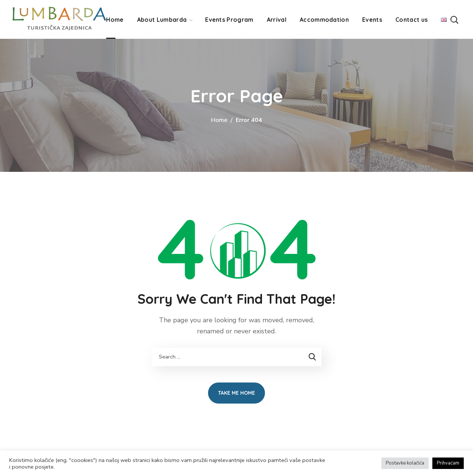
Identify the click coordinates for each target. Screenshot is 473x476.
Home (219, 120)
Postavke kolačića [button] (405, 463)
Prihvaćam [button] (448, 463)
